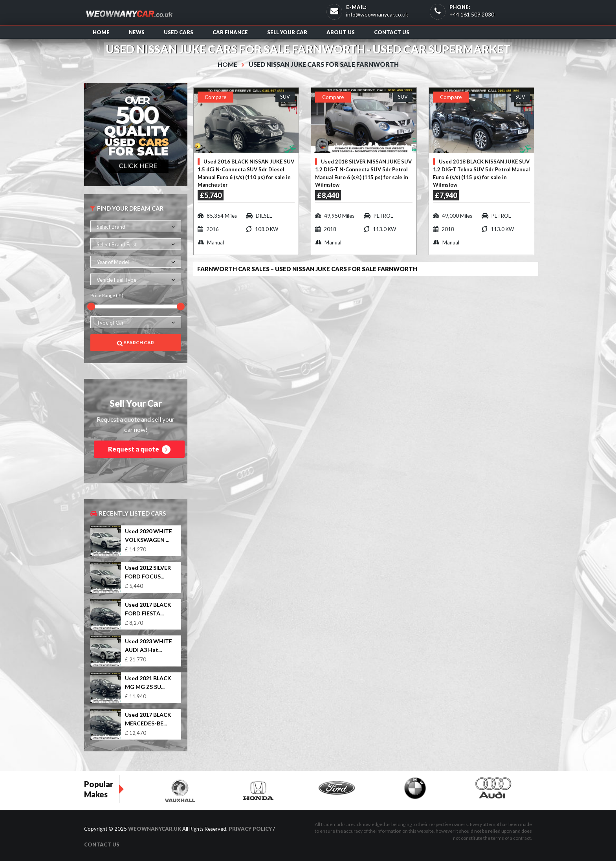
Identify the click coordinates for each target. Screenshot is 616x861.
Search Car (136, 342)
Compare (215, 97)
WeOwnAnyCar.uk (155, 829)
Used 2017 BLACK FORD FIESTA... (148, 609)
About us (341, 32)
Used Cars (179, 32)
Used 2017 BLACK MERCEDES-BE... (148, 719)
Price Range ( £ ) (107, 295)
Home (101, 32)
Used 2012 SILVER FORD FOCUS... (148, 572)
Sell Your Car (287, 32)
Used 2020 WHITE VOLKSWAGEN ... (148, 535)
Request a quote (139, 450)
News (137, 32)
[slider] (91, 306)
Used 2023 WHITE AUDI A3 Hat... (148, 645)
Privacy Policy (250, 829)
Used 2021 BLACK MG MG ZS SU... (148, 682)
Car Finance (230, 32)
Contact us (392, 32)
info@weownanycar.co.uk (377, 14)
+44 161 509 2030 (472, 14)
